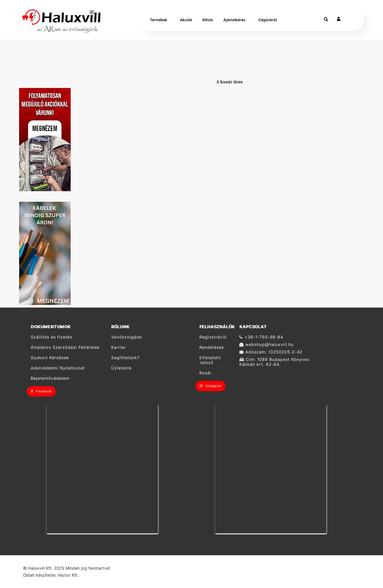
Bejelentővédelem (50, 378)
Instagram (210, 386)
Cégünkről (268, 20)
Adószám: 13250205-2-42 (271, 352)
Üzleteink (121, 368)
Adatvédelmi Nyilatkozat (58, 368)
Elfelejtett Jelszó (210, 360)
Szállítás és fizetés (51, 337)
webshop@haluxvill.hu (266, 345)
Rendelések (212, 347)
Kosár (205, 373)
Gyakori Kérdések (50, 358)
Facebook (41, 391)
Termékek (158, 20)
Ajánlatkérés (234, 20)
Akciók (186, 20)
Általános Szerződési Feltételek (65, 347)
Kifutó (208, 20)
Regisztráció (213, 337)
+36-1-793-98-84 (261, 337)
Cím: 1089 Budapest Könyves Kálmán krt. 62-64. (274, 362)
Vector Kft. (68, 575)
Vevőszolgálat (127, 337)
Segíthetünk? (125, 358)
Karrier (119, 347)
